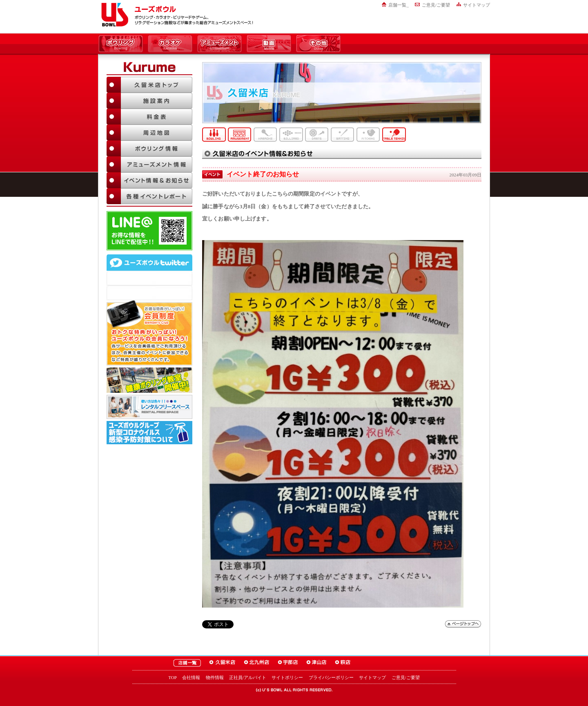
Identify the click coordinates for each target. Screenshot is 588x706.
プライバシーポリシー (331, 677)
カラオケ (170, 44)
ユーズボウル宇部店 (288, 663)
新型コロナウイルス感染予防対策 (149, 433)
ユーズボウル (113, 15)
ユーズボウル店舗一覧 (187, 663)
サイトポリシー (287, 677)
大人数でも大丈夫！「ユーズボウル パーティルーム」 (149, 407)
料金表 (149, 117)
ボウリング (121, 44)
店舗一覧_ (399, 5)
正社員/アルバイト (248, 677)
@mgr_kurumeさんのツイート (149, 293)
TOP (173, 677)
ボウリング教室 (149, 380)
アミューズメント (219, 44)
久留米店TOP (149, 85)
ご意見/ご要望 (436, 5)
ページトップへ (463, 624)
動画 (269, 44)
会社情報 (191, 677)
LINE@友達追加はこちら (149, 231)
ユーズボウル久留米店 (222, 663)
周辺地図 (149, 133)
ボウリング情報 (149, 148)
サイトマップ (477, 5)
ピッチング (368, 135)
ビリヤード (291, 135)
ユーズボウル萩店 (343, 663)
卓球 (394, 135)
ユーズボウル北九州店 (257, 663)
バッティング (343, 135)
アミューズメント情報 (149, 164)
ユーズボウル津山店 (316, 663)
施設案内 (149, 101)
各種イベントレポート (149, 196)
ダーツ (317, 135)
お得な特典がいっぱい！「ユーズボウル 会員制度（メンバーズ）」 (149, 333)
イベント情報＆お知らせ (149, 180)
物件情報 (215, 677)
